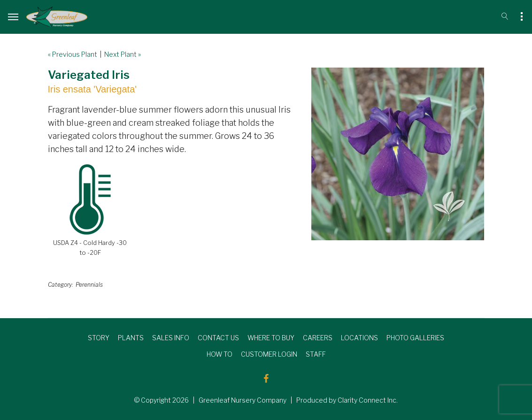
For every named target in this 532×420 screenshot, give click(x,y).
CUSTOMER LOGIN (269, 354)
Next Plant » (123, 54)
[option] (398, 154)
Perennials (89, 285)
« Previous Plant (73, 54)
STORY (99, 338)
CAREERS (318, 338)
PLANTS (131, 338)
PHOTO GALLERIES (415, 338)
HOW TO (220, 354)
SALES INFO (171, 338)
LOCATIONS (359, 338)
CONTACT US (218, 338)
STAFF (316, 354)
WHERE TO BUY (271, 338)
